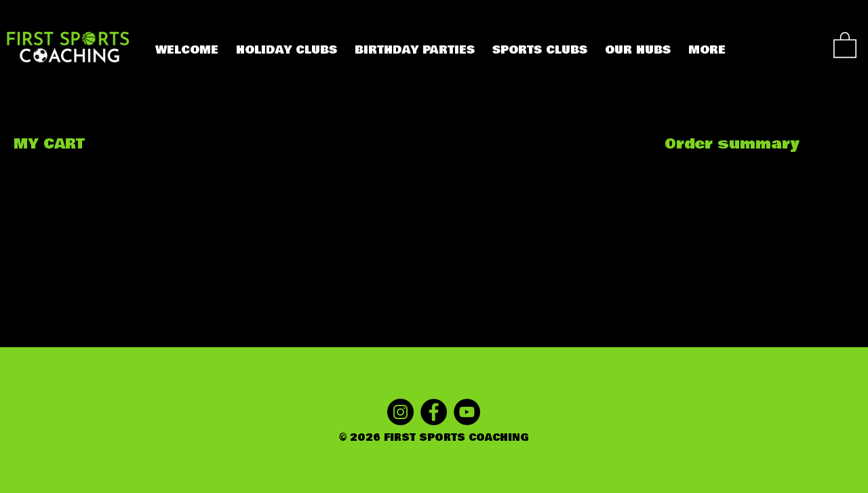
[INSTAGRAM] (400, 412)
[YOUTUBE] (467, 412)
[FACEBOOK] (434, 412)
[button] (845, 44)
